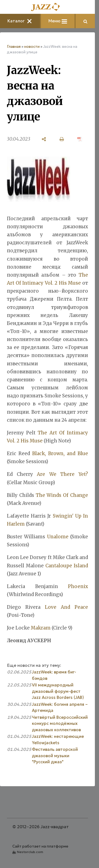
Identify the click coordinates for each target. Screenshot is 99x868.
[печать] (62, 139)
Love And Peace (66, 607)
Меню (58, 21)
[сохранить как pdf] (80, 139)
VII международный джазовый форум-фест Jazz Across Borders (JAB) (58, 691)
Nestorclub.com (30, 852)
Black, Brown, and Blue (60, 453)
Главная (14, 47)
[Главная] (48, 7)
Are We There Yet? (62, 474)
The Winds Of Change (62, 495)
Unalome (58, 537)
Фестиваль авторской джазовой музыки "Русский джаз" (55, 756)
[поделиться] (44, 139)
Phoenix (78, 586)
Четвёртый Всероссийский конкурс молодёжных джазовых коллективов (60, 723)
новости (32, 47)
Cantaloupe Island (67, 566)
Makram (41, 628)
